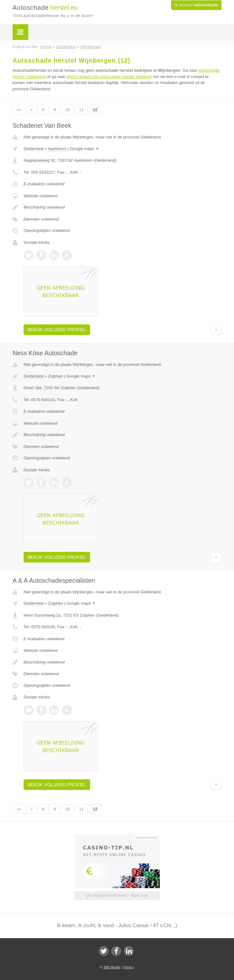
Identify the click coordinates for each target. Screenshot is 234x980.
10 (68, 110)
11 (81, 110)
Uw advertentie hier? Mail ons (117, 896)
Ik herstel (196, 5)
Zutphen (56, 376)
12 (95, 110)
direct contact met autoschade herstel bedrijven (109, 77)
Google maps (84, 149)
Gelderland (34, 149)
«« (19, 110)
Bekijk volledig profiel (57, 330)
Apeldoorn (57, 149)
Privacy (128, 967)
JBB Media (112, 967)
